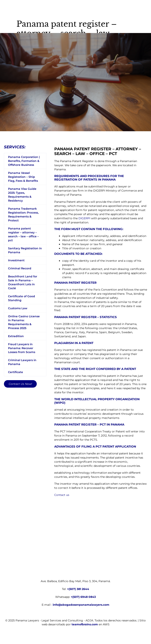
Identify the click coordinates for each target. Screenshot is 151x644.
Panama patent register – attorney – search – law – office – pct (23, 234)
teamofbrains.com (85, 624)
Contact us (62, 495)
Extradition (16, 336)
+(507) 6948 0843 (83, 597)
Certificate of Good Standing (22, 298)
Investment (16, 260)
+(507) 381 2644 (78, 589)
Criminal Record (20, 268)
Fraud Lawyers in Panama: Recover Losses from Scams (22, 348)
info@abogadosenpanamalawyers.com (81, 605)
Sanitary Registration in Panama (25, 250)
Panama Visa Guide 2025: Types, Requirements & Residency (22, 195)
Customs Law (18, 308)
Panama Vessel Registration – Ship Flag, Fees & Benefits (23, 177)
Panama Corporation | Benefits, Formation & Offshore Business (24, 161)
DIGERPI (84, 218)
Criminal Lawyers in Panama (22, 362)
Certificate (16, 372)
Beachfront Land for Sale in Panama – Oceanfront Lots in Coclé (23, 282)
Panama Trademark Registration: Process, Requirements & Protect (23, 215)
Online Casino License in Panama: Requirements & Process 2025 (24, 322)
